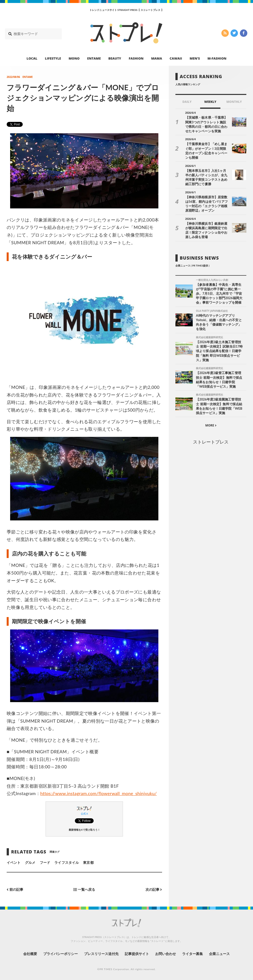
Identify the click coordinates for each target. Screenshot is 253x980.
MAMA (157, 58)
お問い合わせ (166, 954)
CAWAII (176, 58)
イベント (14, 862)
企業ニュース (219, 954)
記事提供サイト (137, 954)
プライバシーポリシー (61, 954)
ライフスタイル (66, 862)
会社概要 (30, 954)
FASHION (136, 58)
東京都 (88, 862)
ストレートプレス (211, 442)
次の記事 (154, 890)
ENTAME (94, 58)
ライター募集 (192, 954)
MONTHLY (234, 102)
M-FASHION (217, 58)
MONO (74, 58)
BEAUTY (115, 58)
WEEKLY (210, 102)
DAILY (187, 102)
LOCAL (32, 58)
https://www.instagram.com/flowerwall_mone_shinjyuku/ (99, 793)
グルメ (30, 862)
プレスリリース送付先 (101, 954)
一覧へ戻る (84, 890)
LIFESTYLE (53, 58)
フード (45, 862)
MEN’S (195, 58)
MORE (211, 425)
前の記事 (15, 890)
